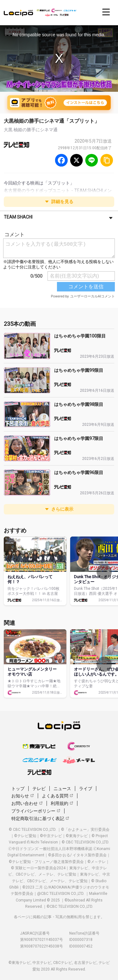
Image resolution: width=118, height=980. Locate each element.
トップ (18, 789)
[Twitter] (76, 160)
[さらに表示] (111, 218)
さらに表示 (59, 509)
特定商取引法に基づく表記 (40, 819)
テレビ (39, 789)
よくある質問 (58, 796)
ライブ (86, 789)
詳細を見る (59, 202)
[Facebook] (61, 160)
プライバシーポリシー (36, 811)
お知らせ (23, 796)
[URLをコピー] (107, 160)
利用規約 (62, 803)
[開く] (106, 12)
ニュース (62, 789)
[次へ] (104, 572)
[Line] (92, 160)
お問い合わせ (27, 803)
